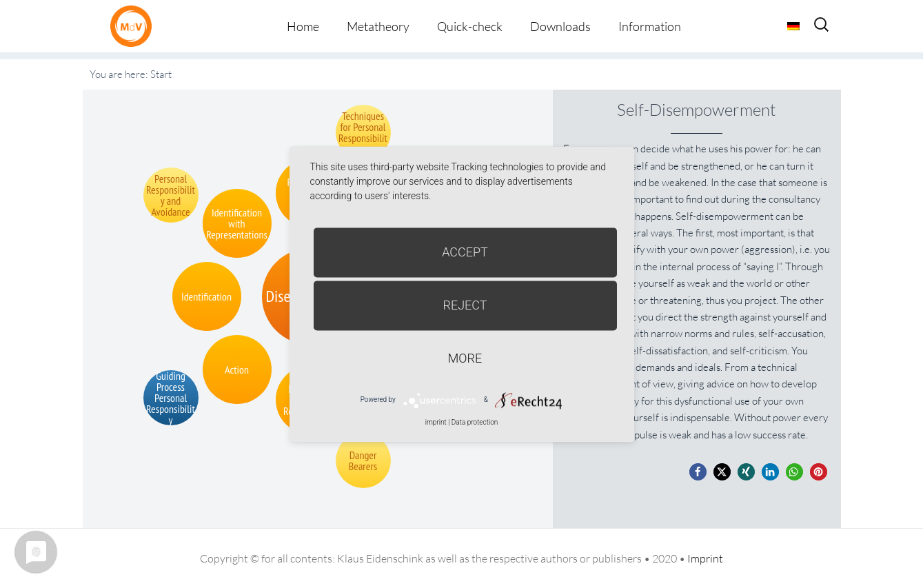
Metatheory (378, 26)
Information (650, 26)
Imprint (705, 558)
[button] (698, 472)
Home (303, 26)
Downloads (560, 26)
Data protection (475, 422)
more (465, 358)
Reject (465, 305)
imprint (436, 422)
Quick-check (470, 26)
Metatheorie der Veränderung (134, 26)
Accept (465, 252)
